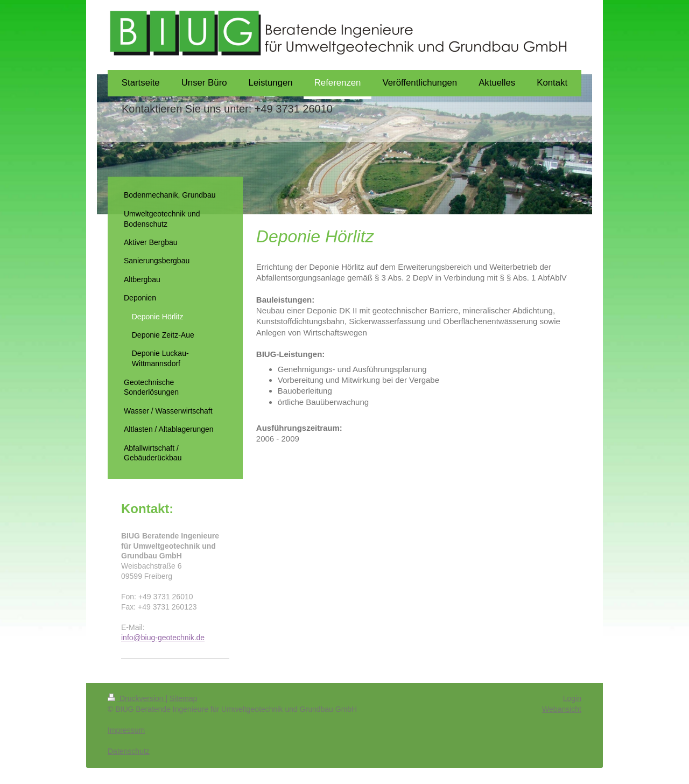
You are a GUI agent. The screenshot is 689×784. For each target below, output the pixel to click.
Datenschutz (129, 751)
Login (572, 698)
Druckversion (136, 698)
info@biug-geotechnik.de (163, 638)
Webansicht (562, 709)
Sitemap (183, 698)
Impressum (126, 730)
